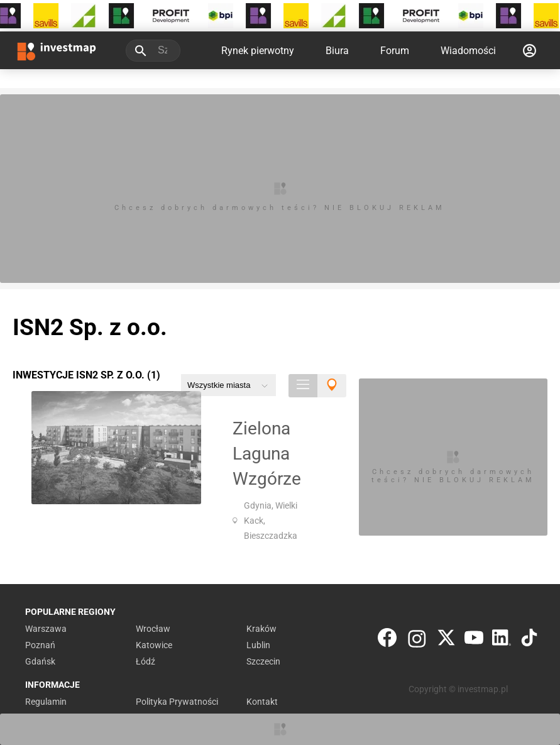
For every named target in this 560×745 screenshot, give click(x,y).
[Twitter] (446, 640)
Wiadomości (468, 51)
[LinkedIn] (502, 640)
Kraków (261, 629)
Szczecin (263, 661)
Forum (395, 51)
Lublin (258, 645)
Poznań (40, 645)
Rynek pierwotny (258, 51)
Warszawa (46, 629)
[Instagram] (417, 640)
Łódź (145, 661)
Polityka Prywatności (177, 702)
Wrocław (153, 629)
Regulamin (46, 702)
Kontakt (262, 702)
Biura (337, 51)
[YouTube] (474, 640)
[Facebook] (387, 640)
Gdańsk (40, 661)
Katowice (154, 645)
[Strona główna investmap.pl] (57, 50)
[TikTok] (529, 640)
